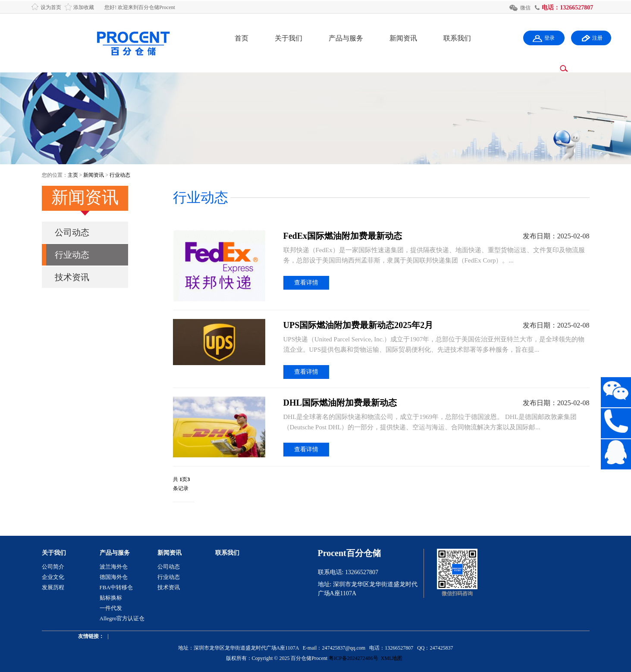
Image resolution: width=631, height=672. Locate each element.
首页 (242, 38)
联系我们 (457, 38)
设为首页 (51, 7)
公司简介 (53, 567)
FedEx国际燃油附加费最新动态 (343, 236)
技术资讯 (72, 277)
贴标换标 (111, 598)
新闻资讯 (403, 38)
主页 (73, 175)
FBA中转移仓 (116, 587)
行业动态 (120, 175)
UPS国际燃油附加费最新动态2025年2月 (358, 325)
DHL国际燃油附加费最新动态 (340, 403)
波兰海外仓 (114, 567)
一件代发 (111, 608)
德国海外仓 (114, 577)
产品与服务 (346, 38)
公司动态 (72, 232)
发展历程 (53, 587)
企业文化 (53, 577)
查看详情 (306, 283)
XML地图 (392, 658)
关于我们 (289, 38)
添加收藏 (84, 7)
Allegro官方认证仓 (122, 618)
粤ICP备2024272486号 (353, 658)
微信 (525, 8)
